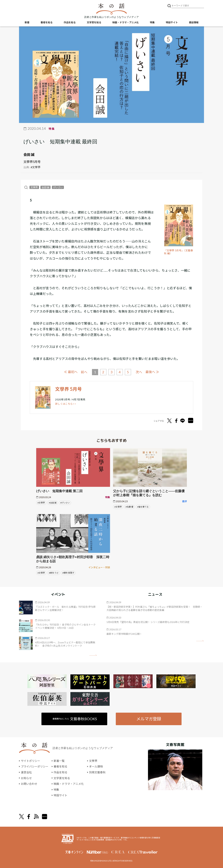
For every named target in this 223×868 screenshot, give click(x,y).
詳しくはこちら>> (66, 404)
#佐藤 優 (129, 507)
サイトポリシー (30, 761)
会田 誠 (29, 154)
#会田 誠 (53, 503)
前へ (84, 372)
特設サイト (172, 22)
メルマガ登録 (149, 719)
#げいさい (65, 503)
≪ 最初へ (71, 372)
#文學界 (36, 167)
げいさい (58, 187)
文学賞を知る (94, 22)
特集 (152, 22)
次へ (139, 372)
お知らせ (26, 778)
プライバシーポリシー (35, 766)
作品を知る (70, 22)
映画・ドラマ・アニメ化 (126, 22)
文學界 (34, 187)
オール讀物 (96, 766)
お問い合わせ (29, 784)
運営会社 (26, 772)
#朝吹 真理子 (68, 573)
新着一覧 (59, 761)
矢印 (93, 655)
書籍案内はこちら (75, 719)
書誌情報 (194, 22)
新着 (27, 22)
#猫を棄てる (143, 507)
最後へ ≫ (152, 372)
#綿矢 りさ (54, 573)
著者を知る (47, 22)
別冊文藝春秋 (97, 772)
